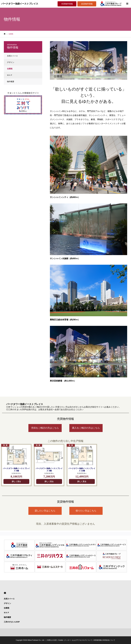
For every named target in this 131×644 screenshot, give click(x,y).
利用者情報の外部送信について (104, 640)
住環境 (10, 69)
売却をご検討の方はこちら (45, 428)
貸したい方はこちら (45, 511)
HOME (5, 593)
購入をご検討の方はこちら (86, 428)
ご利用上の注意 (51, 640)
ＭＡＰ (10, 75)
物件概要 (11, 82)
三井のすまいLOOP (12, 622)
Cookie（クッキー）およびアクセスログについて (75, 640)
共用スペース (12, 56)
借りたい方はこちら (86, 511)
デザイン (11, 62)
